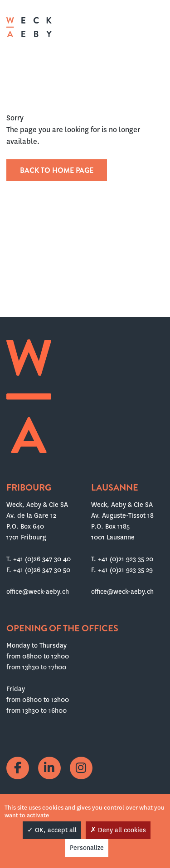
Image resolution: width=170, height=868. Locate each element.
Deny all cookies (118, 830)
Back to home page (57, 170)
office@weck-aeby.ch (38, 591)
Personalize (87, 848)
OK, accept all (52, 830)
